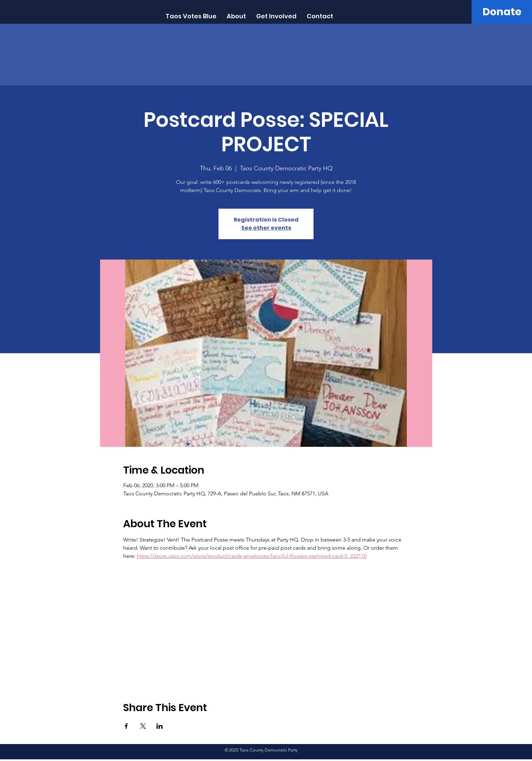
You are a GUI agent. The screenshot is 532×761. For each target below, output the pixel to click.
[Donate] (502, 12)
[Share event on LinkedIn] (160, 726)
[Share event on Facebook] (126, 726)
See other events (266, 228)
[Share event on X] (143, 726)
